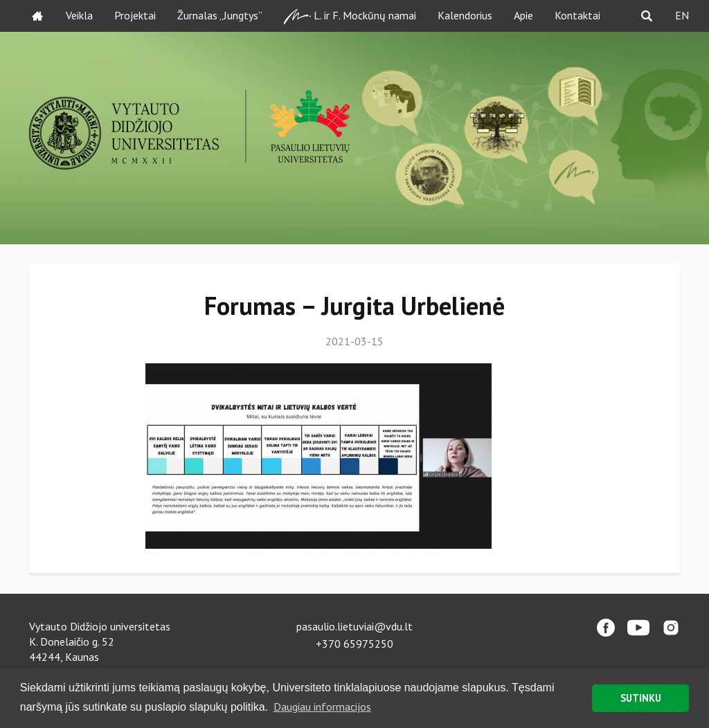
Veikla (79, 15)
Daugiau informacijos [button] (322, 707)
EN (682, 15)
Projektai (135, 15)
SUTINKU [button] (641, 698)
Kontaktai (577, 15)
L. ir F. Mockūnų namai (350, 16)
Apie (523, 15)
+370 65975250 (354, 644)
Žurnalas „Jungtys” (220, 15)
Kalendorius (465, 15)
